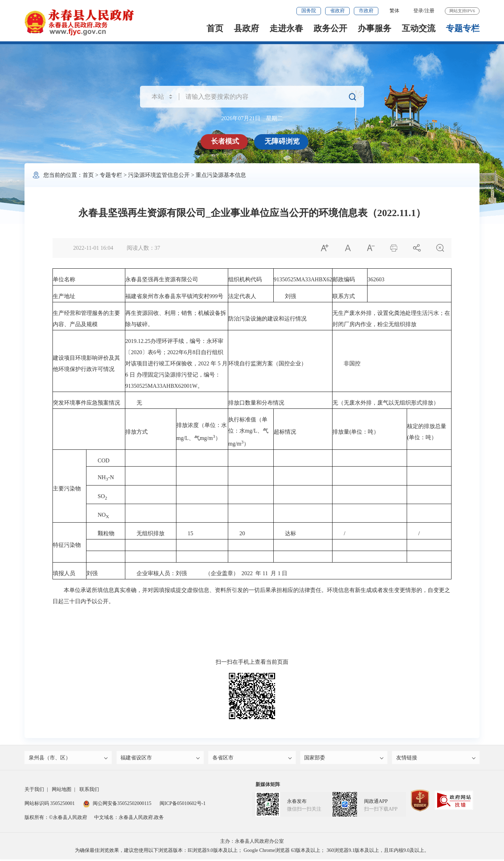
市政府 (366, 11)
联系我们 (89, 791)
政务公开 (330, 28)
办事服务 (374, 28)
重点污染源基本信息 (221, 175)
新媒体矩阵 (268, 786)
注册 (429, 11)
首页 (215, 28)
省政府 (337, 11)
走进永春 (286, 28)
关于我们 (34, 791)
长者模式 (226, 141)
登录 (418, 11)
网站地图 (62, 791)
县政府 (246, 28)
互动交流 (419, 28)
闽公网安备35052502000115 (117, 805)
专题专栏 (463, 28)
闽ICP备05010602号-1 (183, 805)
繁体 (394, 11)
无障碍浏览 (283, 141)
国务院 (309, 11)
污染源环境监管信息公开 (159, 175)
